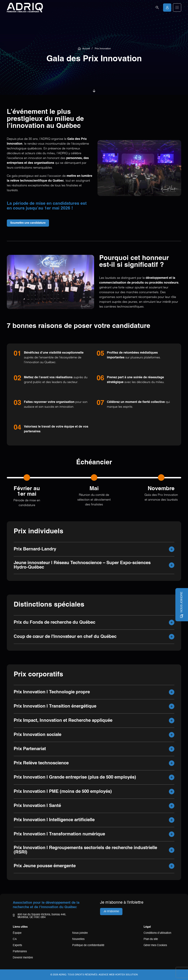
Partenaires (20, 952)
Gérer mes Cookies (155, 945)
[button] (177, 8)
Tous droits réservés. (83, 975)
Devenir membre (23, 958)
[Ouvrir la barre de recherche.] (157, 8)
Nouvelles (78, 939)
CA (15, 939)
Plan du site (151, 939)
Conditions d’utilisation (157, 933)
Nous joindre (80, 933)
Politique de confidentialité (88, 945)
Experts (17, 945)
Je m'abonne (111, 912)
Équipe (17, 933)
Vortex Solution (126, 975)
